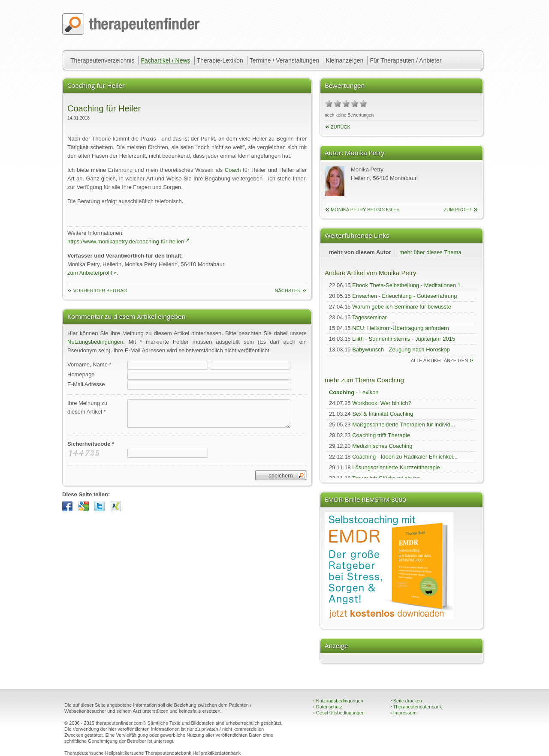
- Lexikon (354, 392)
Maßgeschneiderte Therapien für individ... (404, 424)
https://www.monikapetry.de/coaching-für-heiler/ (126, 241)
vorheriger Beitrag (100, 291)
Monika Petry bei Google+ (365, 210)
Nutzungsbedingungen (95, 342)
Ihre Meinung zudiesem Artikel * (87, 407)
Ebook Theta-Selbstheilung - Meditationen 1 (406, 285)
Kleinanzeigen (344, 60)
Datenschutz (328, 707)
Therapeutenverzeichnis (102, 60)
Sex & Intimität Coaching (383, 414)
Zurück (341, 127)
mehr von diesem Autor (360, 252)
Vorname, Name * (89, 364)
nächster (288, 291)
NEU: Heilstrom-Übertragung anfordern (400, 328)
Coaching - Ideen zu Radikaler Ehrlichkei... (405, 457)
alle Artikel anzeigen (439, 360)
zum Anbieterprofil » (92, 273)
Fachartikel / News (165, 60)
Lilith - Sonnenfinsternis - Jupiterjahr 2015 (404, 339)
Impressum (403, 713)
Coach (233, 170)
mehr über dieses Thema (430, 252)
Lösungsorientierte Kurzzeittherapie (396, 467)
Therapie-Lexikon (220, 60)
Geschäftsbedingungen (339, 713)
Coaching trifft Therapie (381, 435)
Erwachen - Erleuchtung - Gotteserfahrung (404, 296)
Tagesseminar (370, 317)
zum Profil (458, 210)
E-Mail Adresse (86, 384)
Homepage (81, 374)
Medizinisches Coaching (382, 446)
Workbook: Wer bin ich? (382, 403)
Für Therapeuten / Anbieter (406, 60)
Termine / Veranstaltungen (285, 60)
